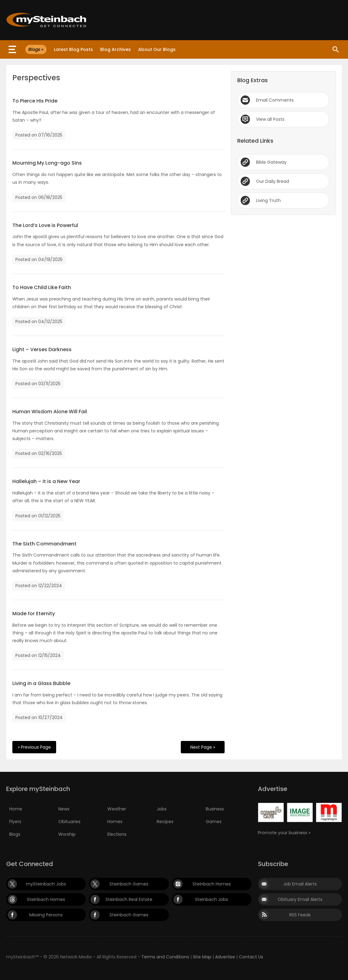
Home (16, 809)
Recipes (165, 822)
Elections (117, 834)
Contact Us (251, 957)
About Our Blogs (157, 49)
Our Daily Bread (273, 181)
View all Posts (270, 119)
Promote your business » (284, 833)
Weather (117, 809)
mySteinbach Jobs (46, 884)
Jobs (162, 809)
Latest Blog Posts (73, 49)
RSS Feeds (300, 915)
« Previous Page (34, 747)
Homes (115, 822)
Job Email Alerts (300, 884)
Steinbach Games (129, 884)
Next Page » (203, 747)
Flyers (15, 822)
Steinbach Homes (212, 884)
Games (214, 822)
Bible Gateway (271, 162)
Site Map (202, 957)
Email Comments (275, 100)
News (64, 809)
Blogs (15, 834)
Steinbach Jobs (211, 899)
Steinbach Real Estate (129, 899)
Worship (67, 834)
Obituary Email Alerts (300, 899)
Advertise (225, 957)
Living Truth (268, 200)
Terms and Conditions (165, 957)
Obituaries (69, 822)
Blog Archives (116, 49)
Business (215, 809)
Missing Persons (46, 915)
